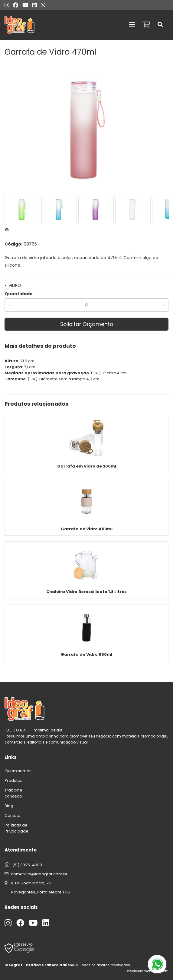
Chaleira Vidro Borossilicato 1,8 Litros (86, 592)
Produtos (13, 780)
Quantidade (19, 294)
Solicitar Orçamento (87, 324)
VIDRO (15, 285)
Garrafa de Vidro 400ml (87, 529)
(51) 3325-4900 (27, 865)
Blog (9, 806)
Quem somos (18, 771)
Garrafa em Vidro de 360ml (87, 466)
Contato (13, 815)
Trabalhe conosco (13, 793)
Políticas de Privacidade (16, 828)
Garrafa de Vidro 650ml (86, 654)
